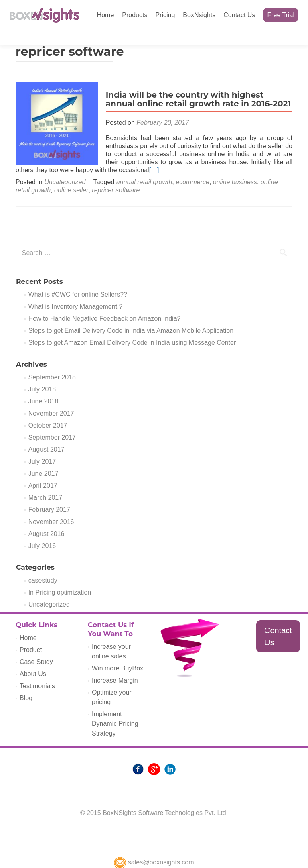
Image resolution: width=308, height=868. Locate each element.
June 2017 (44, 459)
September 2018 (52, 363)
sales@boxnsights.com (154, 848)
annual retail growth (144, 168)
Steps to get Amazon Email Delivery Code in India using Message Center (132, 329)
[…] (135, 156)
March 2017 (46, 484)
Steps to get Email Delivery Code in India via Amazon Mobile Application (131, 317)
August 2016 (47, 520)
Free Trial (281, 15)
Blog (26, 684)
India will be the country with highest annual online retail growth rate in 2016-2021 (196, 85)
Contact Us (239, 15)
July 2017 (42, 447)
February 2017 (49, 496)
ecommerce (192, 168)
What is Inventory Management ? (76, 292)
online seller (71, 176)
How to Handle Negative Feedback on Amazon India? (105, 305)
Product (31, 636)
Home (106, 15)
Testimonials (37, 672)
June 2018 (44, 387)
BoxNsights (199, 15)
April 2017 (43, 472)
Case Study (36, 648)
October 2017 (48, 411)
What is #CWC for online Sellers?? (78, 280)
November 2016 (51, 508)
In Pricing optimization (60, 578)
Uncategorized (65, 168)
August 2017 (47, 435)
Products (135, 15)
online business (235, 168)
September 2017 (52, 423)
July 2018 (42, 375)
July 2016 (42, 532)
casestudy (43, 566)
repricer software (116, 176)
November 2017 (51, 399)
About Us (33, 660)
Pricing (165, 15)
